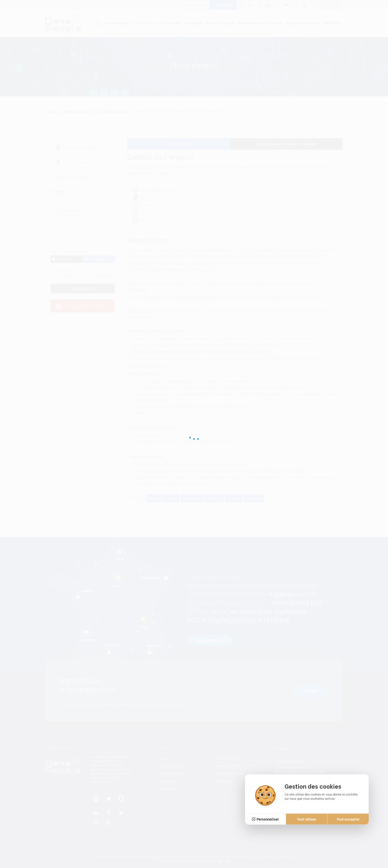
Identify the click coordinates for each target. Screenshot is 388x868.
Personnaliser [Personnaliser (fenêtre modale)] (268, 819)
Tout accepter (348, 819)
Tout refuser (307, 819)
